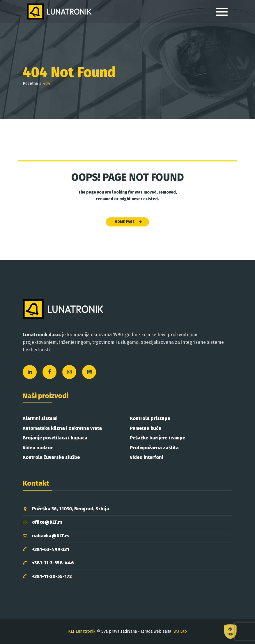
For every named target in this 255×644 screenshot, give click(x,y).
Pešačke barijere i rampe (157, 438)
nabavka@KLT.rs (46, 536)
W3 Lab (180, 631)
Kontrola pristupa (150, 418)
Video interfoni (147, 457)
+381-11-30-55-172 (47, 577)
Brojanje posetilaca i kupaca (55, 438)
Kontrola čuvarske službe (51, 457)
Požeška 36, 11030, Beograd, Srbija (66, 509)
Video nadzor (38, 448)
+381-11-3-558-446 (48, 563)
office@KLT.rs (43, 522)
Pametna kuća (146, 428)
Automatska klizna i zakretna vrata (62, 428)
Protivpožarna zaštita (154, 448)
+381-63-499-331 (46, 550)
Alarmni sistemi (40, 418)
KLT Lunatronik (82, 631)
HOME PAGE (128, 222)
